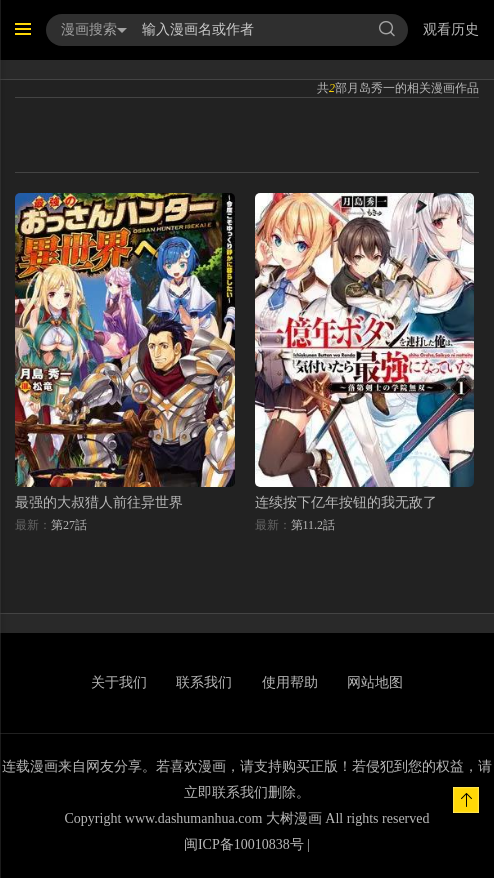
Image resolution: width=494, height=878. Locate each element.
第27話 (69, 525)
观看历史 (451, 29)
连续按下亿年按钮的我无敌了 (346, 502)
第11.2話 (313, 525)
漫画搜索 (94, 29)
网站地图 (375, 682)
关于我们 (119, 682)
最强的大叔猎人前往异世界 (99, 502)
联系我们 (204, 682)
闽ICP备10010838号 (244, 844)
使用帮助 (290, 682)
